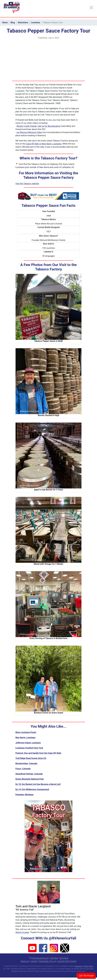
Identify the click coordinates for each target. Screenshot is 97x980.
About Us (25, 961)
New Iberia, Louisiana (25, 738)
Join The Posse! (86, 976)
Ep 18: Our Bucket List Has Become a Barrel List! (38, 784)
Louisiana (35, 23)
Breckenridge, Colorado (26, 763)
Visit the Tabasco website (27, 184)
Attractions (23, 23)
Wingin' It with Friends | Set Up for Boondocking (38, 126)
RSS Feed (64, 958)
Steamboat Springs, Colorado (29, 774)
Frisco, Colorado (23, 769)
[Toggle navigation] (91, 8)
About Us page (22, 932)
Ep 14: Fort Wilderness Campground (32, 789)
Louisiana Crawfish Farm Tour (29, 748)
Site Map (54, 958)
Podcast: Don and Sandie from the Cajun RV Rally (38, 753)
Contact (34, 961)
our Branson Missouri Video (29, 132)
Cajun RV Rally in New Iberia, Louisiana (44, 144)
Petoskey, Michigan (25, 795)
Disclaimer (79, 966)
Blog (13, 23)
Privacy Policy (88, 966)
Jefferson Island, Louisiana (28, 743)
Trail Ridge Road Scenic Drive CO (31, 758)
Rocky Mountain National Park (30, 779)
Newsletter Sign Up (47, 961)
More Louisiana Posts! (26, 732)
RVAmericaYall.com (40, 958)
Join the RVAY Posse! (67, 961)
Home (5, 23)
